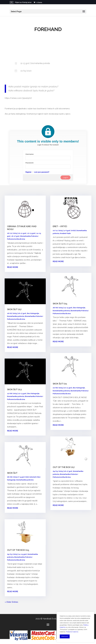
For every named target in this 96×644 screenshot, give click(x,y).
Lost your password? (42, 172)
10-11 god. (22, 233)
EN (11, 2)
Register (28, 172)
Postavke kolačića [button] (72, 632)
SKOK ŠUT (12, 473)
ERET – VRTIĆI (60, 226)
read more (13, 267)
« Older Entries (11, 602)
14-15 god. (23, 554)
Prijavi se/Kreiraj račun (23, 2)
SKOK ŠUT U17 (14, 309)
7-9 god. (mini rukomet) (27, 477)
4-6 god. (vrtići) (70, 231)
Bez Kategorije (33, 313)
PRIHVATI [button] (65, 636)
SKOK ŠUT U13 (14, 389)
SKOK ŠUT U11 (60, 384)
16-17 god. (15, 236)
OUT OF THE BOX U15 (18, 550)
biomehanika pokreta (16, 316)
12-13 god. (31, 233)
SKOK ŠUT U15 (60, 304)
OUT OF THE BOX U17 (64, 467)
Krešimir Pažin (65, 233)
